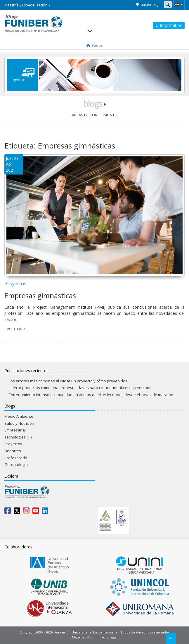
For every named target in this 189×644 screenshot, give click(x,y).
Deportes (13, 451)
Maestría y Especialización (28, 5)
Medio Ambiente (19, 416)
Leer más (13, 328)
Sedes (95, 45)
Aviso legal (110, 637)
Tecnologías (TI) (18, 437)
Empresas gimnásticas (40, 295)
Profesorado (16, 458)
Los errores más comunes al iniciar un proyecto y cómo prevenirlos (68, 381)
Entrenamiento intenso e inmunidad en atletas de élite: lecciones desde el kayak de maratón (91, 395)
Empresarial (15, 430)
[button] (179, 4)
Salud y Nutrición (19, 423)
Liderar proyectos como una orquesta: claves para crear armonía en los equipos (80, 388)
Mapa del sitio (82, 637)
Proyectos (15, 284)
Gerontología (16, 465)
